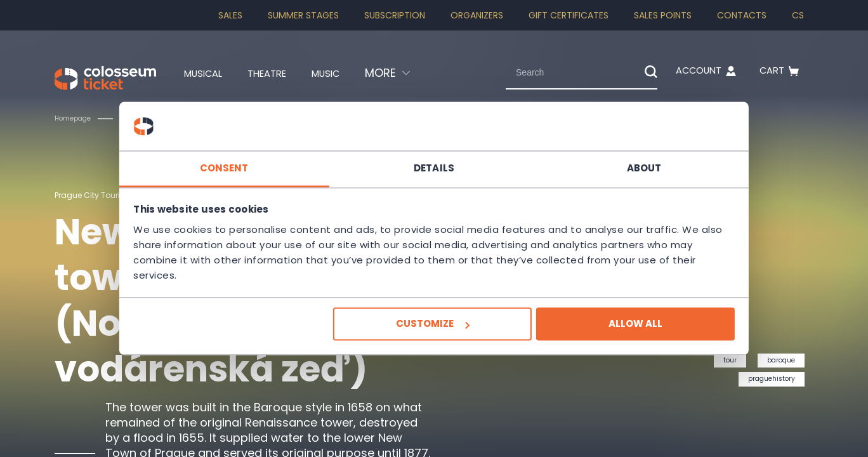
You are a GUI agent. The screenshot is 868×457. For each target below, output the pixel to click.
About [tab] (625, 168)
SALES (230, 15)
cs (798, 15)
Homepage (76, 118)
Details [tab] (434, 168)
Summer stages (303, 15)
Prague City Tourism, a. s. (110, 195)
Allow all (616, 324)
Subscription (395, 15)
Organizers (477, 15)
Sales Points (663, 15)
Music (348, 73)
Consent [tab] (244, 168)
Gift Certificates (569, 15)
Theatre (281, 73)
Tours (145, 118)
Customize (432, 324)
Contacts (742, 15)
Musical (208, 73)
